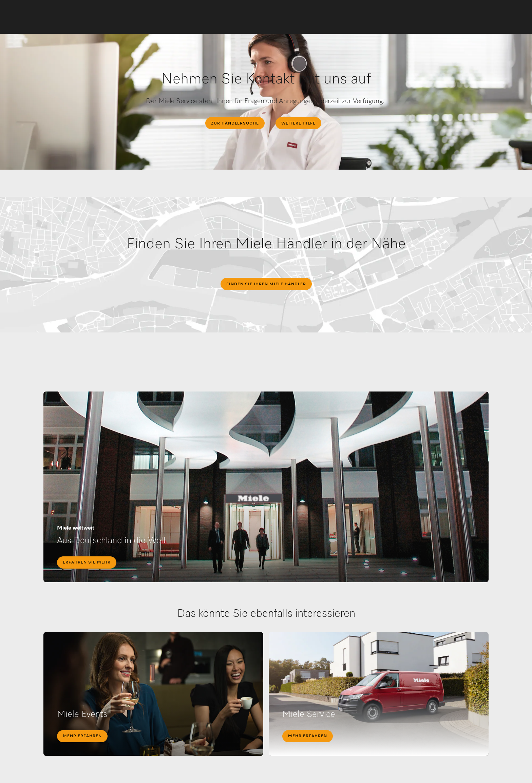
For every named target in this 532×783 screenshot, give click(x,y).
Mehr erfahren (82, 736)
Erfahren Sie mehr (87, 562)
